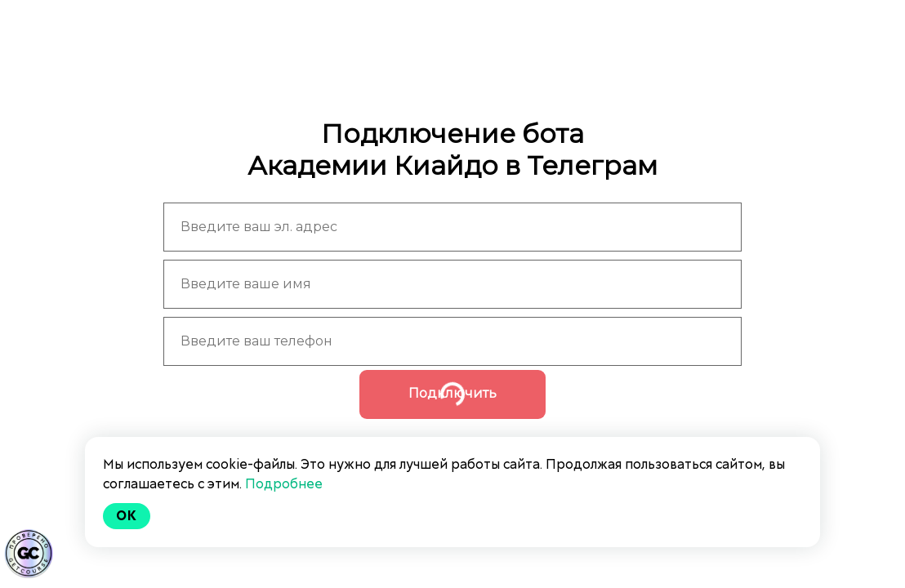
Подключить (452, 393)
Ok (127, 516)
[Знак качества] (29, 554)
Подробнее (284, 484)
